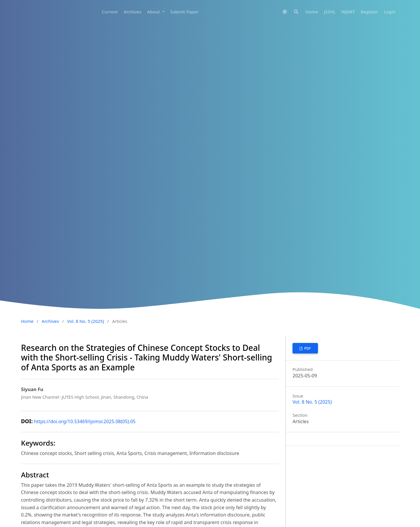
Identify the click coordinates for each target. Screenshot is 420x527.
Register (369, 12)
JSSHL (330, 12)
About (154, 12)
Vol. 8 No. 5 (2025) (85, 321)
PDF (307, 348)
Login (390, 12)
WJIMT (348, 12)
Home (312, 12)
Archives (133, 12)
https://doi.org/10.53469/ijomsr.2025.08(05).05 (85, 421)
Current (110, 12)
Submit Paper (184, 12)
